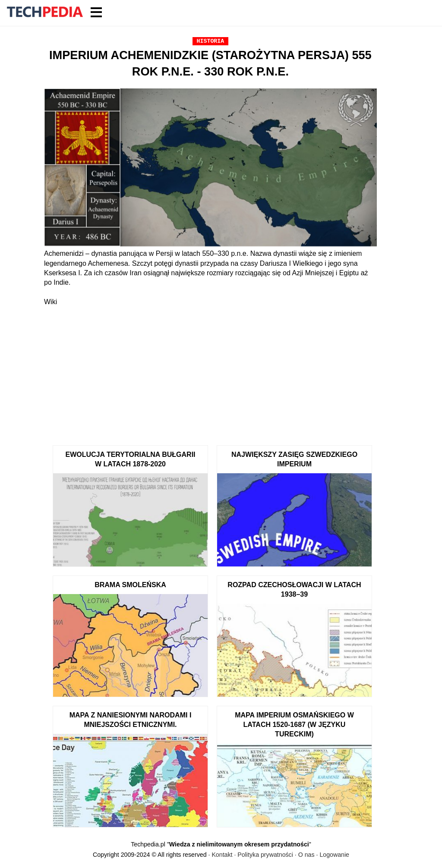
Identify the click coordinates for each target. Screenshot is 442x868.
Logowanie (334, 855)
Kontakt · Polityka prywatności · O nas (263, 855)
